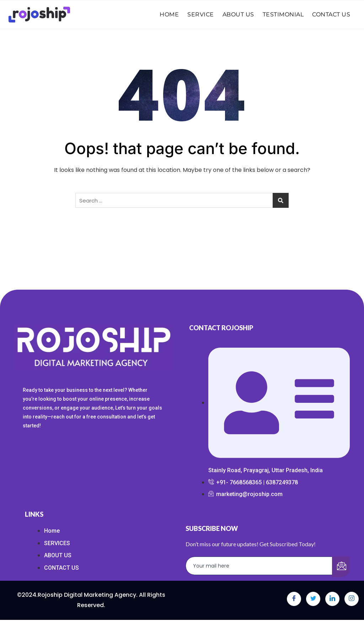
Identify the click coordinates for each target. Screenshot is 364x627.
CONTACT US (331, 14)
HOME (169, 14)
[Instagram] (352, 599)
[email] (259, 566)
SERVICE (201, 14)
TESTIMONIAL (283, 14)
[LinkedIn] (332, 599)
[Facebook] (294, 599)
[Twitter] (313, 599)
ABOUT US (238, 14)
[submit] (341, 567)
